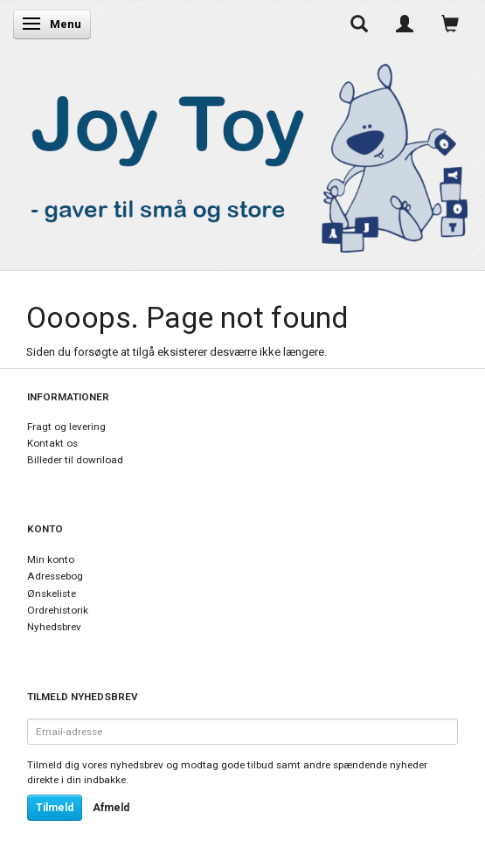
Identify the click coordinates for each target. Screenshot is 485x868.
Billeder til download (75, 460)
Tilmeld (55, 808)
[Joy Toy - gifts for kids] (242, 155)
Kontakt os (52, 443)
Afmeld (111, 808)
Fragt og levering (66, 427)
